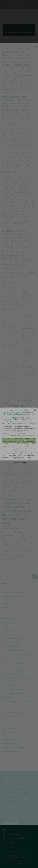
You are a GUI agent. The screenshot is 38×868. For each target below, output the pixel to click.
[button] (35, 410)
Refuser (19, 446)
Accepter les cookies (19, 440)
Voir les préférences (19, 451)
